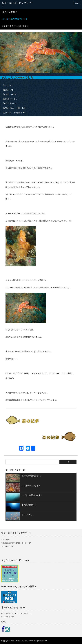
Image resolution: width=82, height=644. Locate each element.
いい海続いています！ (31, 486)
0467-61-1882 (9, 617)
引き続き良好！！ (29, 505)
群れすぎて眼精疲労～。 (32, 476)
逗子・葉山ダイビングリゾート (22, 641)
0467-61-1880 (9, 547)
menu (77, 3)
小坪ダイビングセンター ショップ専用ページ (17, 613)
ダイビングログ (10, 12)
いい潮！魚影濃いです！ (32, 495)
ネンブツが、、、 (29, 515)
